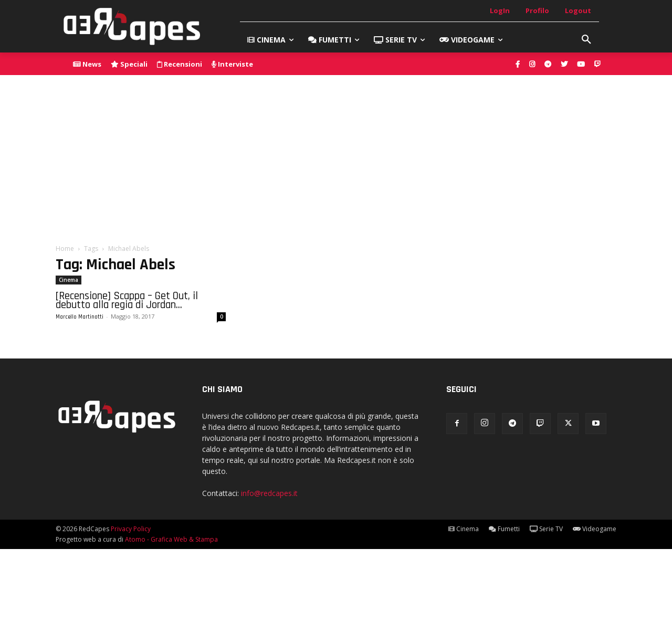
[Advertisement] (336, 154)
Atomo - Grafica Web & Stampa (171, 539)
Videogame (595, 529)
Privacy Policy (131, 529)
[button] (586, 40)
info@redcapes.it (269, 493)
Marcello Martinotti (80, 317)
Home (65, 249)
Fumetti (504, 529)
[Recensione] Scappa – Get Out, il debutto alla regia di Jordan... (127, 300)
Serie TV (546, 529)
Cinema (69, 280)
